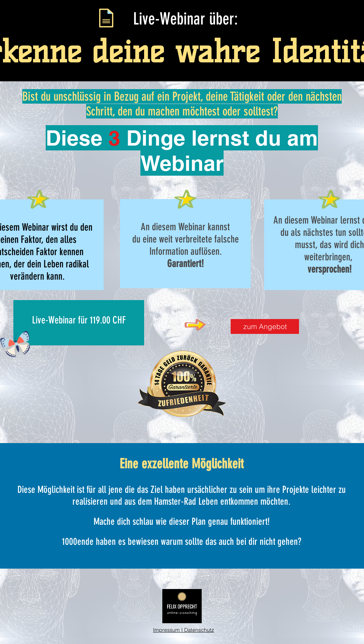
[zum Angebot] (265, 326)
